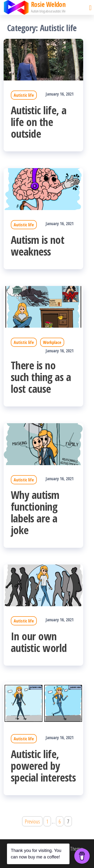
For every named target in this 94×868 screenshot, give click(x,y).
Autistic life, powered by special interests (43, 766)
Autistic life (24, 95)
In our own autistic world (39, 642)
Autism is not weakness (38, 246)
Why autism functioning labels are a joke (35, 512)
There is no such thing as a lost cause (41, 377)
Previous (32, 821)
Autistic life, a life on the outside (39, 122)
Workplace (52, 342)
